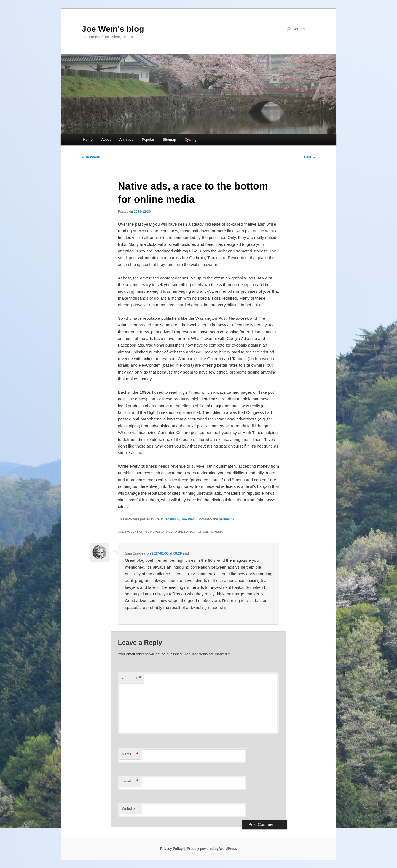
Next (310, 157)
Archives (126, 139)
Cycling (191, 139)
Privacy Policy (171, 849)
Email (130, 782)
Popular (148, 139)
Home (88, 139)
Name (130, 754)
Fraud (159, 519)
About (106, 139)
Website (128, 809)
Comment (131, 678)
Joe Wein (188, 519)
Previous (91, 157)
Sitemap (170, 139)
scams (171, 519)
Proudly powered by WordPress (212, 849)
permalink (227, 519)
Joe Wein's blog (113, 29)
